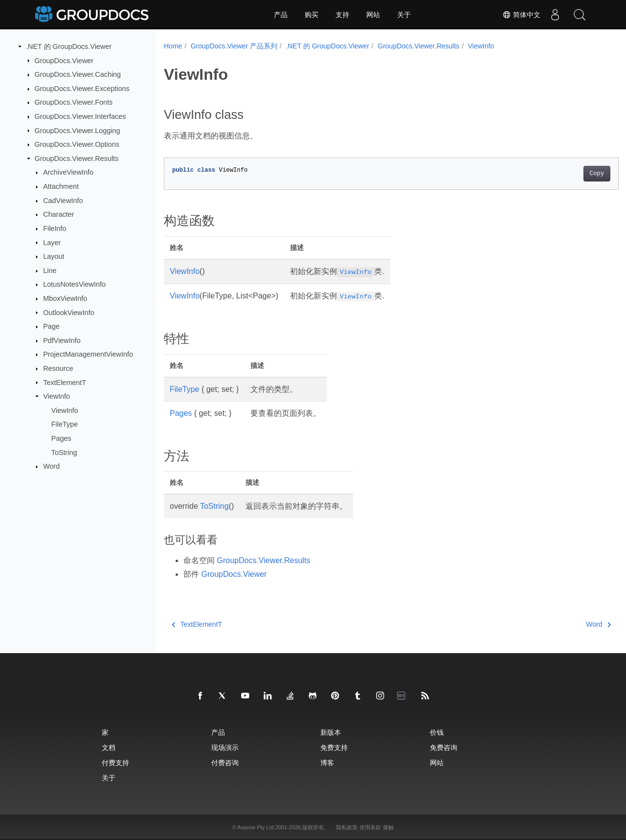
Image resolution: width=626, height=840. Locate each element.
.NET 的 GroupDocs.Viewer (69, 46)
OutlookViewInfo (69, 312)
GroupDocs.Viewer (64, 60)
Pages (61, 438)
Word (51, 466)
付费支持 (115, 762)
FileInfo (55, 228)
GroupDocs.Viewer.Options (77, 144)
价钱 (437, 732)
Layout (54, 256)
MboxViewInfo (65, 298)
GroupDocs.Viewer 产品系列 (234, 46)
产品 (281, 15)
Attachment (61, 186)
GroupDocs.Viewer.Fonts (74, 102)
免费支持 (334, 747)
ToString (64, 452)
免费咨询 (444, 747)
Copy (565, 174)
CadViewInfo (63, 201)
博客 (327, 762)
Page (51, 326)
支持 (342, 15)
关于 (404, 15)
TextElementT (65, 382)
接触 (388, 827)
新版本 (331, 732)
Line (50, 271)
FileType (65, 424)
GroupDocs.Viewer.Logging (78, 130)
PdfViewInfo (62, 341)
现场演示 (225, 747)
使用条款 (370, 827)
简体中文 (521, 15)
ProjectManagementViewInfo (88, 354)
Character (58, 214)
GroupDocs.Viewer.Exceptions (82, 89)
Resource (58, 368)
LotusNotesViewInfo (74, 284)
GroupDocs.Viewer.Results (77, 159)
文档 (109, 747)
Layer (52, 242)
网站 (373, 15)
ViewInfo (56, 396)
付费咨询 (225, 762)
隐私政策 (347, 827)
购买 (312, 15)
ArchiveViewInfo (68, 172)
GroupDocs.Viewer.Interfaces (80, 116)
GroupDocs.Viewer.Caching (78, 74)
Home (173, 46)
